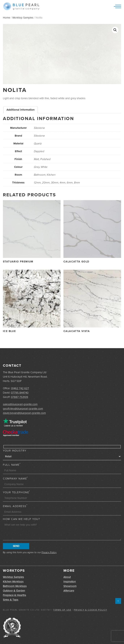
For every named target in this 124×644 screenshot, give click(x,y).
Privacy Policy (49, 552)
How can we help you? (21, 519)
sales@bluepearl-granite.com (20, 404)
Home (7, 18)
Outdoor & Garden (14, 591)
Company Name (15, 479)
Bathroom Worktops (15, 586)
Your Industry (15, 451)
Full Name (12, 465)
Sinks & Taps (11, 600)
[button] (115, 30)
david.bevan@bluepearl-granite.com (24, 413)
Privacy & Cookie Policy (90, 610)
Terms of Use (62, 610)
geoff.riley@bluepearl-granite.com (23, 409)
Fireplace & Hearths (15, 595)
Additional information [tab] (21, 110)
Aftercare (69, 591)
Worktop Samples (23, 18)
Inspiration (70, 582)
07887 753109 (19, 397)
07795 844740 (20, 393)
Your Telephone (16, 492)
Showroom (70, 586)
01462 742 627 (20, 388)
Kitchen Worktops (13, 582)
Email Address (15, 506)
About (67, 577)
